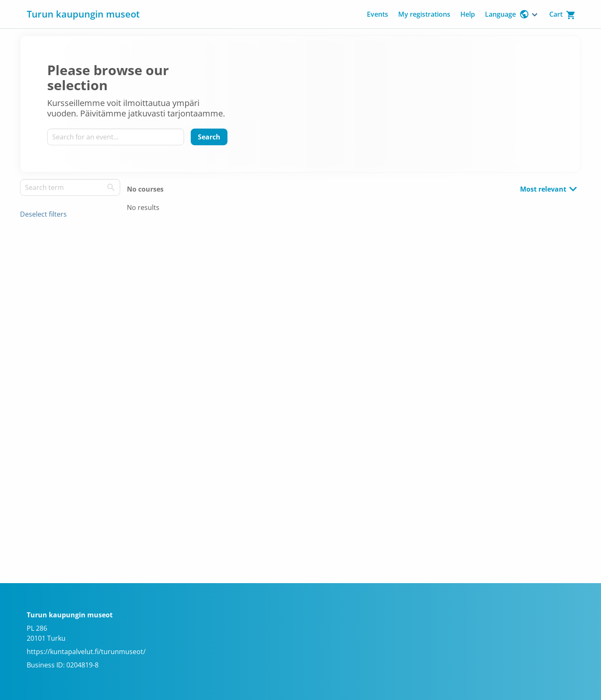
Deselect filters (43, 214)
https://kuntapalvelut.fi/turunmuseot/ (86, 652)
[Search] (209, 137)
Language (507, 14)
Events (378, 14)
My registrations (424, 14)
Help (468, 14)
